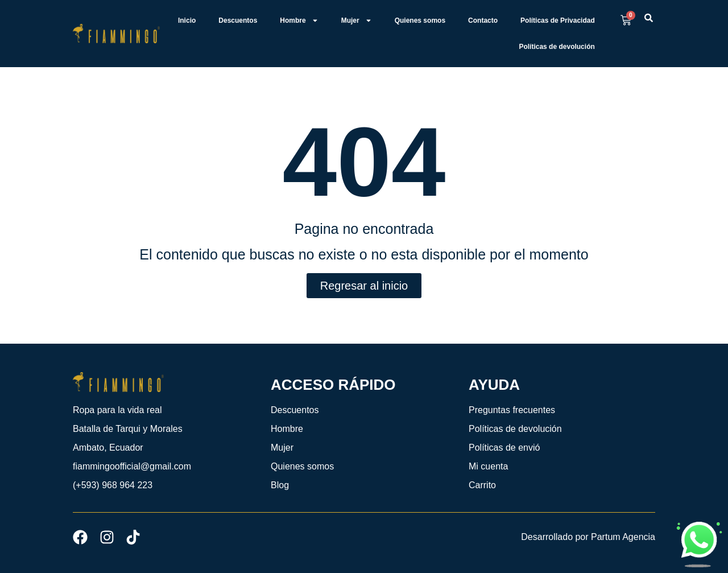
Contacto (483, 20)
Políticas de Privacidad (558, 20)
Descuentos (238, 20)
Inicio (187, 20)
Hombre (299, 20)
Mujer (357, 20)
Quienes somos (420, 20)
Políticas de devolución (557, 47)
